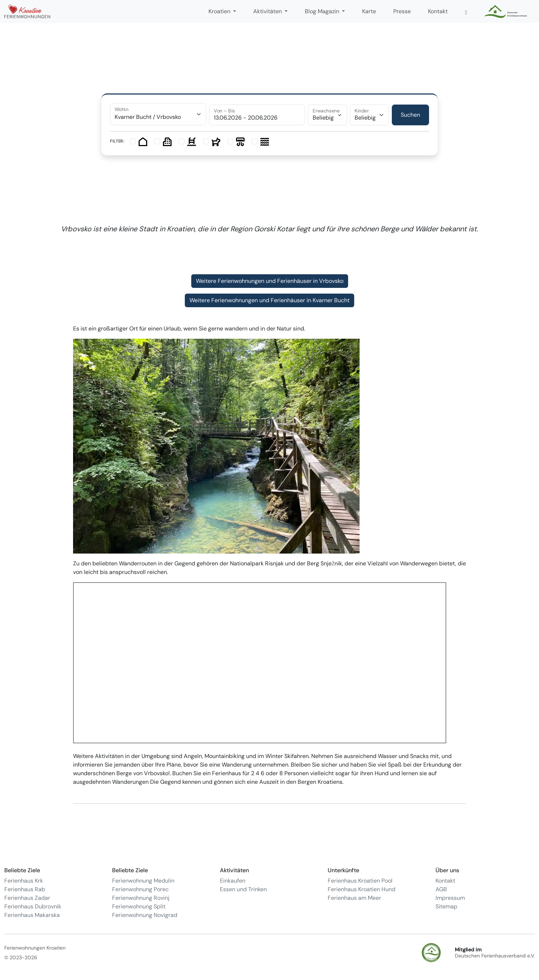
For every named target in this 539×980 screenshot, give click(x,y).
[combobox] (158, 114)
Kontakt (438, 11)
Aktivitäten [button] (268, 11)
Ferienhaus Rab (25, 889)
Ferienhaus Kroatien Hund (362, 889)
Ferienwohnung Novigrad (145, 915)
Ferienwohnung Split (139, 906)
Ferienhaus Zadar (27, 898)
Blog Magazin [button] (323, 11)
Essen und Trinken (243, 889)
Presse (402, 11)
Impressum (450, 898)
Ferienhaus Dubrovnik (33, 906)
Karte (369, 11)
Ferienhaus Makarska (32, 915)
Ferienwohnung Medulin (143, 881)
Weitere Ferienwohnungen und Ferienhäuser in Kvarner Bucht (269, 300)
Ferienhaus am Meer (354, 898)
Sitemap (446, 906)
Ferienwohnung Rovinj (141, 898)
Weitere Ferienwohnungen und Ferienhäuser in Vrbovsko (270, 281)
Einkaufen (233, 881)
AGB (441, 889)
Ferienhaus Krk (24, 881)
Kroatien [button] (220, 11)
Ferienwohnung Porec (140, 889)
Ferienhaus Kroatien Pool (360, 881)
